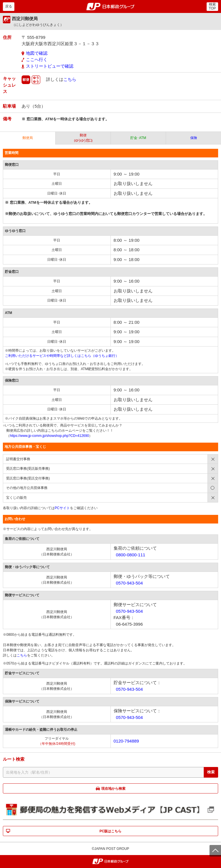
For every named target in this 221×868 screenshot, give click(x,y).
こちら (70, 79)
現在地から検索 (113, 789)
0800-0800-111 (131, 555)
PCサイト (62, 508)
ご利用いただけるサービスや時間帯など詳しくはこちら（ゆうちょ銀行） (62, 356)
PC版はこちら (111, 831)
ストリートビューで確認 (50, 66)
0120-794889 (126, 741)
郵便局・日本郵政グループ (111, 7)
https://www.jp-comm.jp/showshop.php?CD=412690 (49, 436)
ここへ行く (37, 59)
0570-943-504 (129, 583)
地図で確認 (37, 53)
